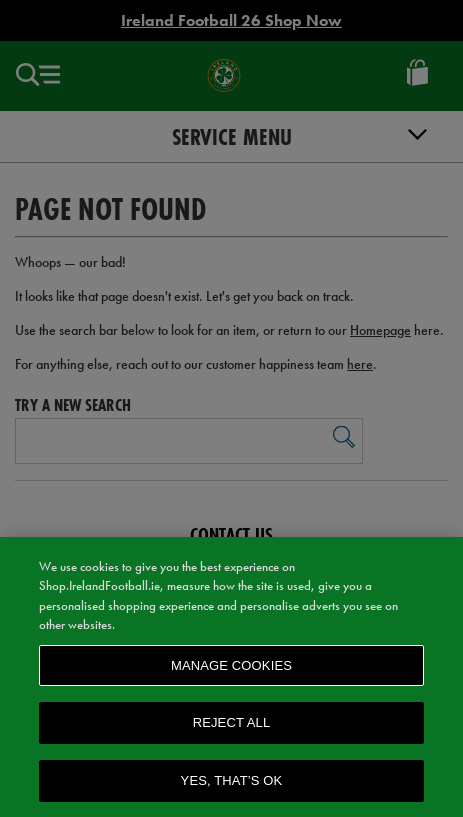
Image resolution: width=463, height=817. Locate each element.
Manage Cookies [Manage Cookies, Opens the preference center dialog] (231, 669)
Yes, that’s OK (232, 784)
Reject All (232, 726)
